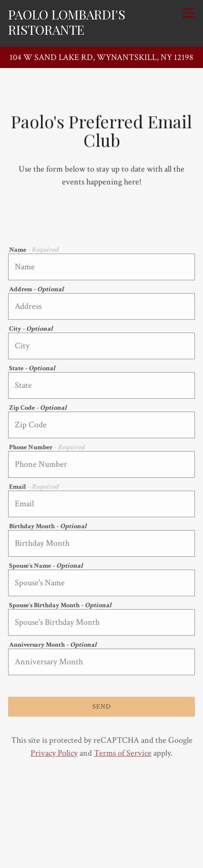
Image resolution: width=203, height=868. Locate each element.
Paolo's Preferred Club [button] (101, 858)
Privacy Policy (54, 755)
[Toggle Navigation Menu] (188, 13)
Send (102, 708)
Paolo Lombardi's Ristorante (67, 22)
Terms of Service (123, 755)
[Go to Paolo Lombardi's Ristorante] (101, 57)
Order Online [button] (102, 838)
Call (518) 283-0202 (102, 817)
